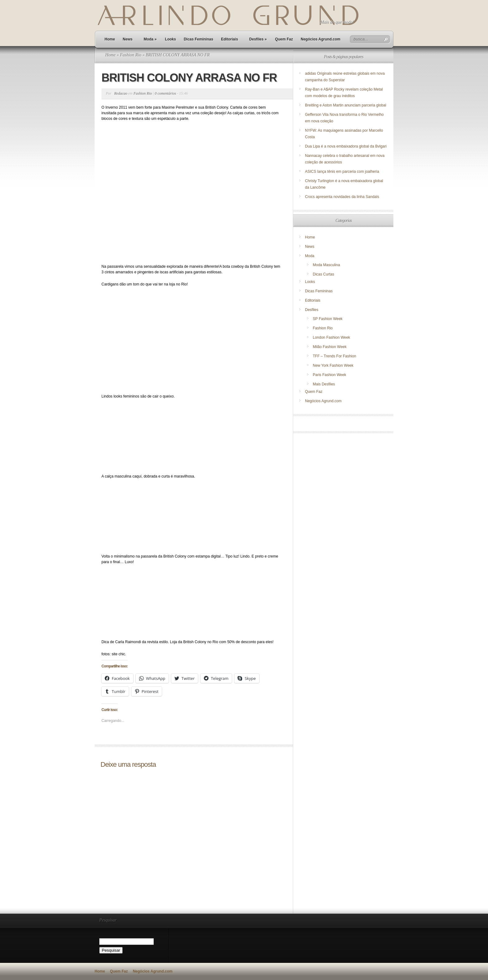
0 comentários (165, 93)
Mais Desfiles (324, 384)
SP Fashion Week (328, 319)
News (127, 39)
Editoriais (230, 39)
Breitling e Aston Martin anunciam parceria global (346, 105)
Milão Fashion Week (330, 347)
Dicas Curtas (324, 274)
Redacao (121, 93)
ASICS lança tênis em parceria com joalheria (342, 172)
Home (110, 39)
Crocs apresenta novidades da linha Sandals (342, 197)
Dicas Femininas (198, 39)
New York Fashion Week (333, 365)
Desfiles (258, 39)
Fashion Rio (131, 55)
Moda (150, 39)
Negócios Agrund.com (321, 39)
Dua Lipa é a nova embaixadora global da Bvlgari (346, 146)
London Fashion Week (331, 337)
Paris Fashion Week (329, 375)
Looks (170, 39)
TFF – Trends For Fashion (334, 356)
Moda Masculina (326, 265)
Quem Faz (284, 39)
